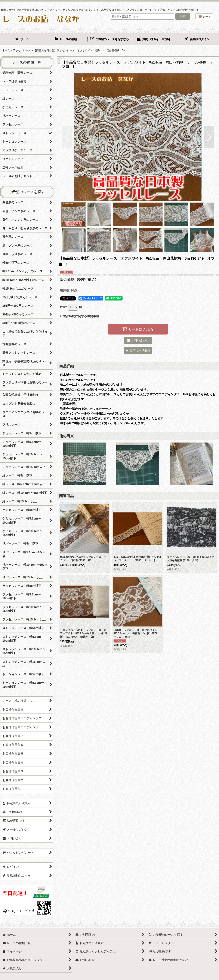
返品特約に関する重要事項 (79, 316)
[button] (67, 137)
